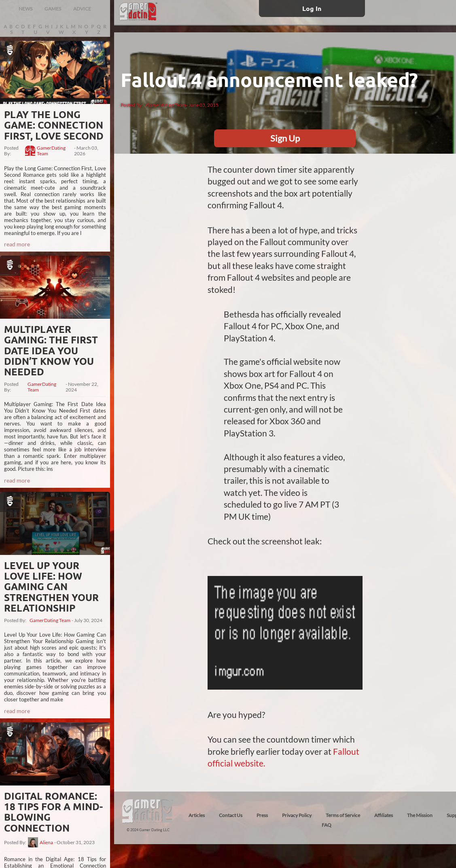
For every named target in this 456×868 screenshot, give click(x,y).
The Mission (420, 815)
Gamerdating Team (166, 105)
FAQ (327, 825)
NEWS (25, 9)
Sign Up (285, 138)
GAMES (53, 9)
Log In (312, 8)
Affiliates (384, 815)
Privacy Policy (297, 815)
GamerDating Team (51, 151)
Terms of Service (343, 815)
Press (262, 815)
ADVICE (82, 9)
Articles (197, 815)
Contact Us (231, 815)
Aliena (46, 843)
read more (17, 244)
